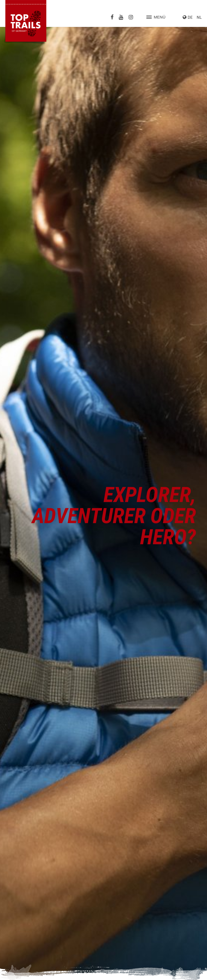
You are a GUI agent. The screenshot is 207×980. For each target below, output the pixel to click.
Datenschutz (191, 972)
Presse (115, 795)
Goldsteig (16, 875)
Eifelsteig (16, 869)
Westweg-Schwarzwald (28, 940)
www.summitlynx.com (134, 314)
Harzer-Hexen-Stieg (25, 881)
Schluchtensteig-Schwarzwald (34, 922)
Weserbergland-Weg (26, 928)
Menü (156, 17)
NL (199, 18)
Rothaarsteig (19, 916)
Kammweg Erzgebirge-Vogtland (35, 898)
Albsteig (15, 857)
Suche (149, 972)
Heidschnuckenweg (25, 887)
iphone (183, 371)
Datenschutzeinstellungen (134, 966)
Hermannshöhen (23, 893)
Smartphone (187, 387)
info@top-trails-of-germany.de (34, 813)
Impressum (167, 972)
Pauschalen (119, 807)
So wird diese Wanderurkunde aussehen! (41, 524)
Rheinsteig (17, 910)
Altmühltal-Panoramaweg (30, 863)
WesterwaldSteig (23, 934)
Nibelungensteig (22, 905)
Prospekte (118, 801)
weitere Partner (122, 828)
